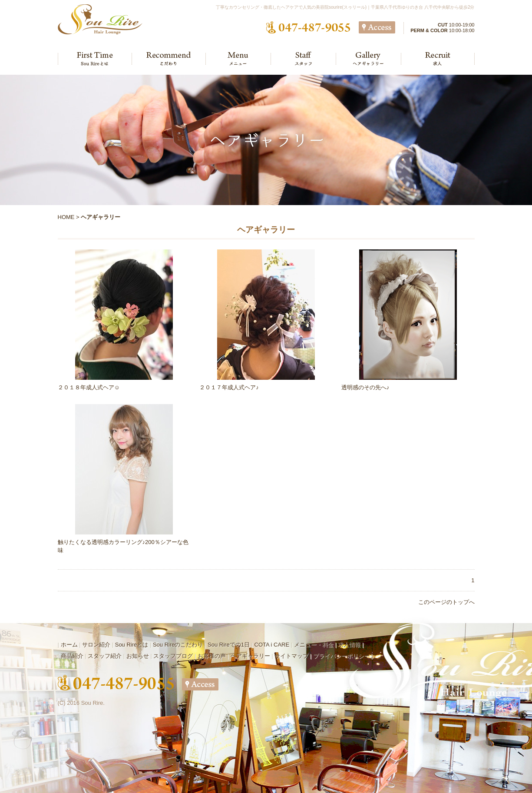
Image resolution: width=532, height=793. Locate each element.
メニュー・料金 (314, 645)
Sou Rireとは (132, 645)
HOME (66, 217)
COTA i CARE (272, 645)
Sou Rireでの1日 (229, 645)
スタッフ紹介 (105, 656)
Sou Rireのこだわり (178, 645)
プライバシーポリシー (341, 656)
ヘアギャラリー (250, 656)
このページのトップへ (446, 602)
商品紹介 (72, 656)
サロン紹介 (96, 645)
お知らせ (138, 656)
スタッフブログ (173, 656)
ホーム (69, 645)
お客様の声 (212, 656)
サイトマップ (291, 656)
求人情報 (349, 645)
